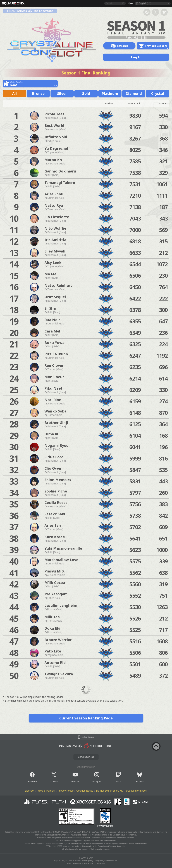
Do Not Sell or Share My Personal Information (122, 791)
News (55, 782)
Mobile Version (88, 737)
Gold (86, 93)
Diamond (134, 93)
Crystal (158, 93)
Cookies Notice (85, 791)
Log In (136, 57)
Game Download (86, 757)
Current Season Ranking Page (86, 718)
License (29, 791)
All (15, 93)
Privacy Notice (65, 791)
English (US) (145, 3)
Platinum (110, 93)
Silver (62, 93)
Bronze (38, 93)
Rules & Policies (46, 791)
